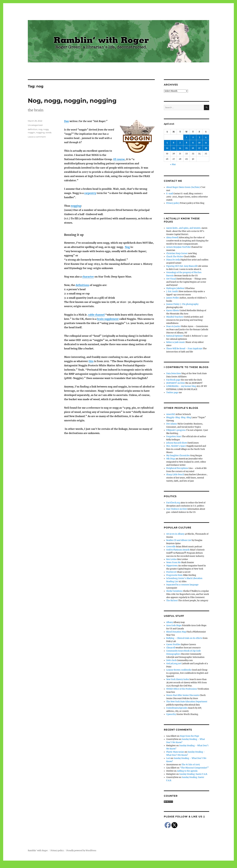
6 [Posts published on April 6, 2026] (174, 143)
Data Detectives (174, 373)
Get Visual (171, 279)
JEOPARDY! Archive (176, 383)
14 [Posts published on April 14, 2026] (180, 148)
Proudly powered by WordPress (81, 851)
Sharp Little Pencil (175, 475)
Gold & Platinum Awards (178, 550)
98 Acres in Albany (175, 534)
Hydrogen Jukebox (175, 288)
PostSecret (171, 572)
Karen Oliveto (173, 311)
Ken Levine (172, 559)
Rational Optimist (175, 336)
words (48, 132)
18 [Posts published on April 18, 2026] (206, 148)
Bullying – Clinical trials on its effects (184, 638)
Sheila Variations (174, 591)
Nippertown (172, 566)
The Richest (172, 601)
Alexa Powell (172, 238)
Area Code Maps (174, 625)
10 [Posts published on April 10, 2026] (199, 143)
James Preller (173, 298)
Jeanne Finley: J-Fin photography (182, 304)
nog (40, 129)
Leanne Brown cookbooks (179, 670)
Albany (170, 622)
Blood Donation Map (176, 632)
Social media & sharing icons (101, 866)
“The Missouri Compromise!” (194, 768)
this (91, 361)
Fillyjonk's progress (176, 430)
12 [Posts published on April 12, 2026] (167, 148)
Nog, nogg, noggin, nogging (72, 101)
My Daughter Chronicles (178, 456)
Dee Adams (172, 424)
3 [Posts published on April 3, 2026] (199, 137)
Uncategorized (35, 125)
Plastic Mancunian (175, 752)
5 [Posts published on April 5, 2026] (167, 143)
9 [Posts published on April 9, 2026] (193, 143)
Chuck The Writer (175, 257)
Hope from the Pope (189, 736)
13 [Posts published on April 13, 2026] (174, 148)
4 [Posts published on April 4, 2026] (206, 137)
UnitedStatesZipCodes (177, 708)
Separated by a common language (182, 585)
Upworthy (171, 714)
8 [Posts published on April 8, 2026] (187, 143)
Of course (119, 159)
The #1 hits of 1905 (191, 765)
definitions (82, 285)
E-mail (170, 194)
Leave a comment (37, 137)
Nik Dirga (171, 459)
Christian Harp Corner (177, 253)
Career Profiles (173, 645)
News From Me (174, 562)
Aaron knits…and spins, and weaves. (184, 228)
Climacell (171, 648)
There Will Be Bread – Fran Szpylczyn (184, 349)
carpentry (90, 193)
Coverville (171, 547)
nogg (46, 129)
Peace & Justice (173, 326)
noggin (31, 132)
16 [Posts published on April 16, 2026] (193, 148)
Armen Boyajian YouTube (178, 247)
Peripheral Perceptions (177, 468)
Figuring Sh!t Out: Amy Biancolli (182, 266)
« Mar (173, 164)
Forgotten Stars (174, 436)
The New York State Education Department (187, 702)
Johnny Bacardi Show (177, 443)
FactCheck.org (173, 503)
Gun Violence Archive (177, 509)
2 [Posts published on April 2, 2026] (193, 137)
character (88, 277)
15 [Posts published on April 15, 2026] (187, 148)
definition (33, 129)
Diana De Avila (173, 260)
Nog (127, 247)
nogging (76, 206)
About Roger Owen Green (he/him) (183, 187)
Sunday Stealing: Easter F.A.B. (193, 774)
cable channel (96, 315)
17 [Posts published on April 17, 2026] (199, 148)
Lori (168, 758)
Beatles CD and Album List (179, 540)
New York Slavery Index (178, 679)
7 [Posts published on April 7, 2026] (180, 143)
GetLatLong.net (174, 664)
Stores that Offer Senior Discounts (183, 695)
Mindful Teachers (175, 317)
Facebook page (173, 380)
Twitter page (172, 393)
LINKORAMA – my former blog (181, 386)
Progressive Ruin (174, 575)
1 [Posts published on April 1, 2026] (187, 137)
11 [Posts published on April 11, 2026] (206, 143)
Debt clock (171, 660)
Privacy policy (173, 203)
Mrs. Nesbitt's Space (176, 446)
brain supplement (108, 319)
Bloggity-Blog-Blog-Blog (179, 417)
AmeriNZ (171, 414)
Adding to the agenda (187, 771)
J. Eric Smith (172, 291)
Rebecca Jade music (176, 342)
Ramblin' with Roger (38, 851)
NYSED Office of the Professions (182, 689)
